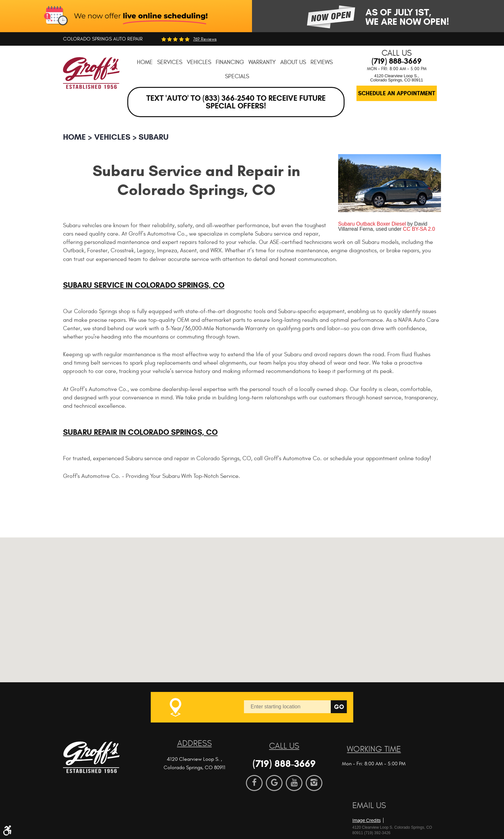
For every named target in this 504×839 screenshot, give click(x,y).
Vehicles (199, 62)
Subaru (153, 137)
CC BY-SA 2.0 (419, 229)
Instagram (314, 783)
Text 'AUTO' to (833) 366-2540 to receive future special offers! (236, 102)
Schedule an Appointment (397, 93)
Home (145, 62)
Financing (230, 62)
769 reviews (205, 39)
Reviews (322, 62)
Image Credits (366, 820)
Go (339, 707)
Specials (237, 76)
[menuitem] (145, 62)
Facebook (254, 783)
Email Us (369, 806)
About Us (293, 62)
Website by (389, 810)
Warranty (262, 62)
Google (274, 783)
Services (170, 62)
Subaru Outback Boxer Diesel (372, 224)
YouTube (294, 783)
